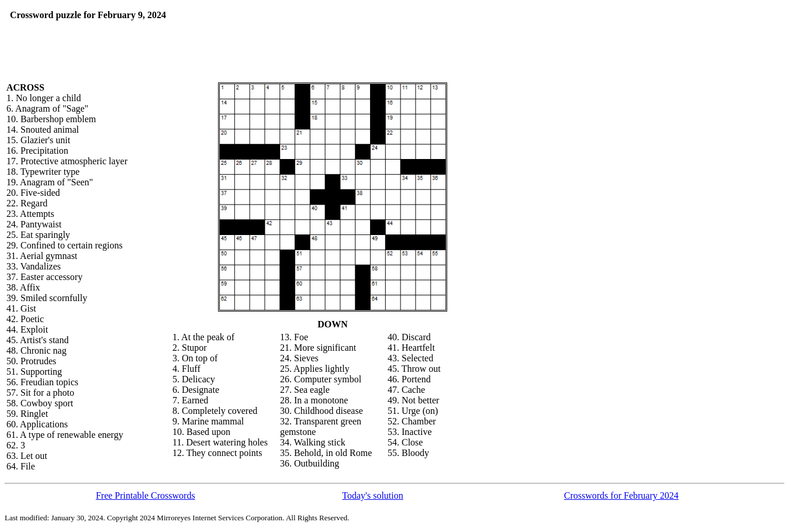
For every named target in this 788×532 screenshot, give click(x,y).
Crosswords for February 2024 (621, 495)
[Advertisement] (309, 27)
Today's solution (372, 495)
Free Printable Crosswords (146, 495)
